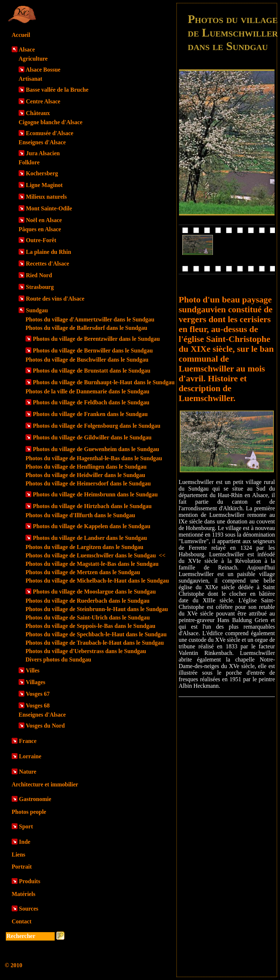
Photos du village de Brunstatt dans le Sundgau (92, 371)
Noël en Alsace (44, 220)
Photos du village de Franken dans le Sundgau (90, 414)
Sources (29, 909)
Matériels (24, 894)
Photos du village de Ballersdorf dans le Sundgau (86, 328)
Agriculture (33, 59)
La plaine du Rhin (48, 252)
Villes (33, 670)
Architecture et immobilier (45, 784)
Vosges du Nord (45, 726)
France (28, 741)
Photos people (29, 812)
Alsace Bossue (43, 70)
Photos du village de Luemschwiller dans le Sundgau (96, 555)
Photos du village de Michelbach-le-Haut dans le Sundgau (97, 581)
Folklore (29, 162)
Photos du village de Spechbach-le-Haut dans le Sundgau (96, 634)
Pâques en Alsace (40, 229)
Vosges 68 (38, 706)
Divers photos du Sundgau (58, 659)
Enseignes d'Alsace (42, 142)
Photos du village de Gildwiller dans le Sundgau (92, 437)
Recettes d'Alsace (48, 264)
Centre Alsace (43, 101)
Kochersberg (42, 173)
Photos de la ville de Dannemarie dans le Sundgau (87, 391)
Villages (36, 682)
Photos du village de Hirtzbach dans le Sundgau (92, 506)
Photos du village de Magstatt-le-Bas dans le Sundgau (92, 564)
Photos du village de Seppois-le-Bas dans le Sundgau (90, 626)
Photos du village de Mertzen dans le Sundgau (83, 572)
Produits (30, 881)
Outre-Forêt (41, 240)
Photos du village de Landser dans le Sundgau (90, 538)
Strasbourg (40, 287)
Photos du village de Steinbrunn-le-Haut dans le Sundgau (97, 609)
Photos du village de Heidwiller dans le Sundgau (85, 475)
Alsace (27, 49)
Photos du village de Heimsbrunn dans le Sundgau (95, 494)
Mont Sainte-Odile (49, 208)
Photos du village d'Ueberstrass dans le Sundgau (86, 651)
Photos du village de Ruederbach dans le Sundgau (87, 601)
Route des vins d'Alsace (55, 299)
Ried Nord (39, 275)
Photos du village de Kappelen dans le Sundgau (92, 526)
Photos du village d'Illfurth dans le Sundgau (80, 515)
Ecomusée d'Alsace (50, 133)
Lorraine (30, 756)
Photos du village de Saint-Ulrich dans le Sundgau (88, 617)
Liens (18, 855)
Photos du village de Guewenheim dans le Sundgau (96, 449)
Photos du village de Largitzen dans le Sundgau (84, 547)
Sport (26, 826)
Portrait (22, 867)
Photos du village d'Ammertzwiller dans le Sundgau (90, 319)
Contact (22, 921)
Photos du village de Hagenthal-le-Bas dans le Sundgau (94, 458)
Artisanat (30, 79)
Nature (28, 772)
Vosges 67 (38, 694)
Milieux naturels (46, 197)
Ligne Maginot (44, 185)
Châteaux (38, 113)
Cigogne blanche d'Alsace (50, 122)
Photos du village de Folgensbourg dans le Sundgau (97, 426)
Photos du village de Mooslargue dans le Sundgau (94, 592)
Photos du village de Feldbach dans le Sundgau (91, 402)
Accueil (21, 35)
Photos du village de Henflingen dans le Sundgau (86, 467)
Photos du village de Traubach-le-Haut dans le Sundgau (95, 643)
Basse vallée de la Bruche (57, 90)
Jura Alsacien (43, 153)
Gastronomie (35, 799)
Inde (25, 842)
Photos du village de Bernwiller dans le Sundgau (93, 350)
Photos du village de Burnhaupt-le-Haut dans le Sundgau (104, 382)
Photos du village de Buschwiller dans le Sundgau (87, 360)
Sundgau (37, 310)
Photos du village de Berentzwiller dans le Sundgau (96, 339)
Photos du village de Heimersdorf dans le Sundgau (88, 483)
